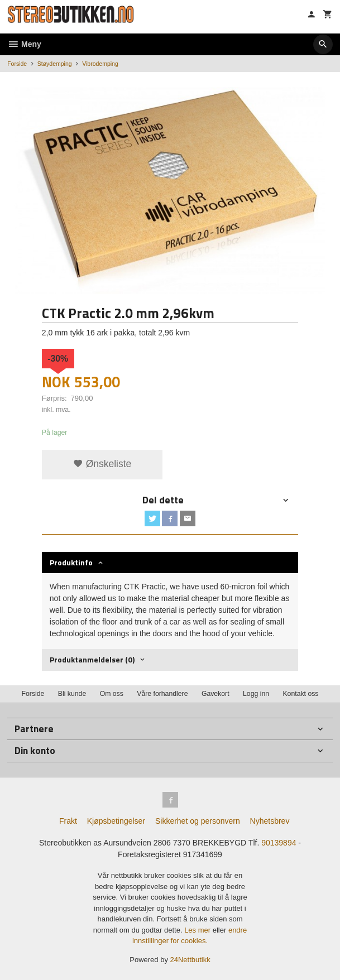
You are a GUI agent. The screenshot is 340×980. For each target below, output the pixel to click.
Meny (24, 44)
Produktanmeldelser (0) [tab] (92, 659)
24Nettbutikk (190, 960)
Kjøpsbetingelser (116, 821)
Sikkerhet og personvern (198, 821)
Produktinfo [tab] (71, 562)
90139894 (279, 843)
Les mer (198, 930)
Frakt (68, 821)
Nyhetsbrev (270, 821)
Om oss (112, 694)
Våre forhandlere (162, 694)
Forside (17, 64)
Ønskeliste (102, 464)
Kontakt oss (300, 694)
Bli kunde (72, 694)
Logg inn (256, 694)
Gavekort (216, 694)
